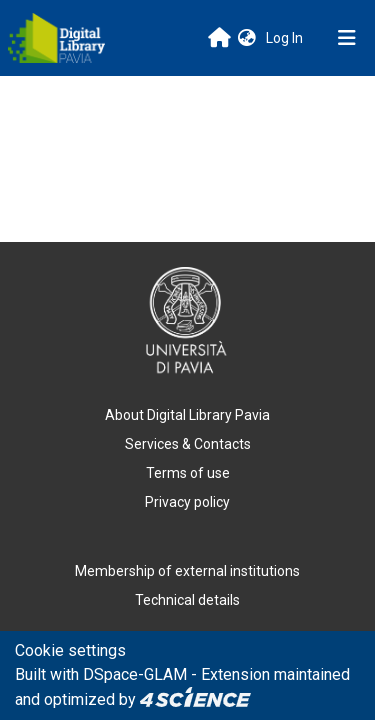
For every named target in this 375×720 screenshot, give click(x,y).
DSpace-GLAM (135, 674)
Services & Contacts (188, 444)
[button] (247, 38)
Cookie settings (70, 650)
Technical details (187, 600)
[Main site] (219, 37)
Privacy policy (187, 502)
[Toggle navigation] (347, 38)
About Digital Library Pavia (187, 415)
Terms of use (188, 473)
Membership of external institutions (187, 571)
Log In (286, 38)
